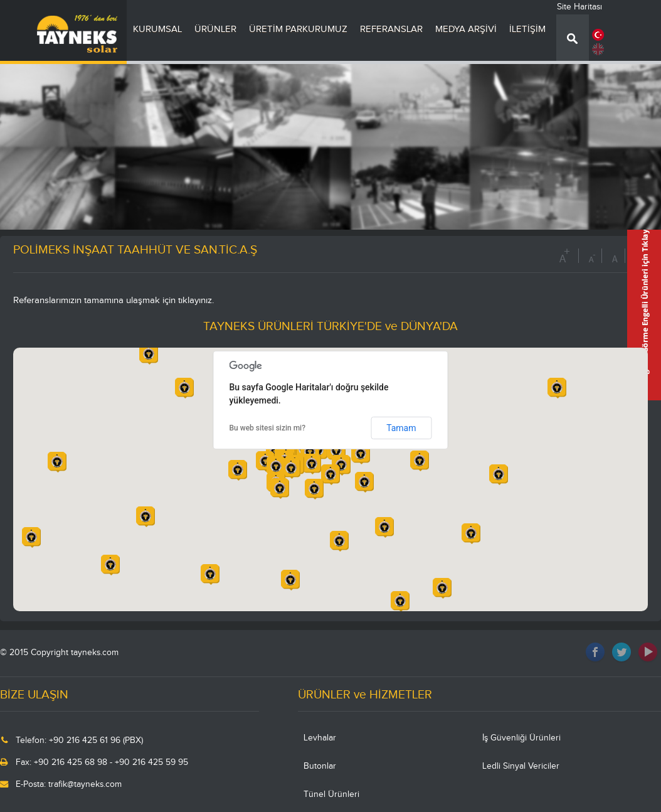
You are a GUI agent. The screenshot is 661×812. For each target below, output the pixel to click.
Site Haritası (579, 7)
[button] (312, 464)
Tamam (401, 428)
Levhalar (320, 738)
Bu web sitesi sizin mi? (268, 428)
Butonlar (320, 766)
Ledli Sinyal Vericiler (521, 766)
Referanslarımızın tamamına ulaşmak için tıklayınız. (114, 300)
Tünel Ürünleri (331, 794)
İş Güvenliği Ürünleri (521, 738)
